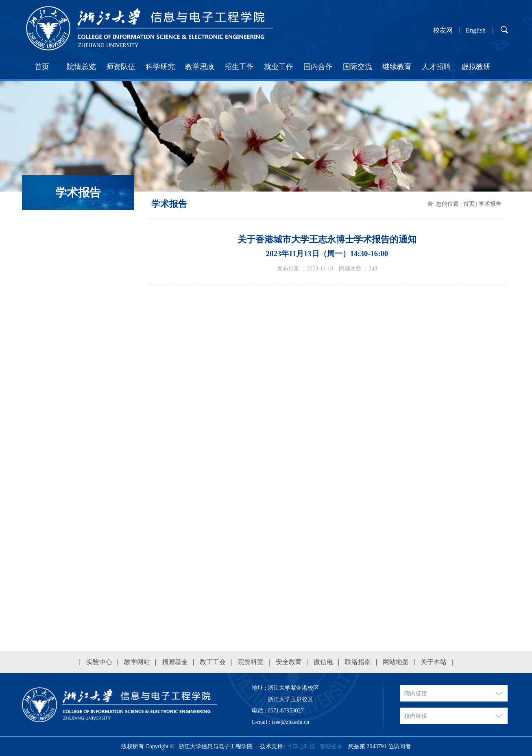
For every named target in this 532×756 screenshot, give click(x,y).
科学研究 (160, 67)
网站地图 (396, 662)
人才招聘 (436, 67)
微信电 (323, 662)
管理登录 (331, 746)
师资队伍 (121, 67)
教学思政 (200, 67)
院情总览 (81, 67)
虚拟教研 (476, 67)
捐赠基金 (175, 662)
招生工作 (239, 67)
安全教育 (289, 662)
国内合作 (318, 67)
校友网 (443, 31)
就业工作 (279, 67)
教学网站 (137, 662)
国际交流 (358, 67)
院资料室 (251, 662)
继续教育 (397, 67)
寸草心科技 (301, 746)
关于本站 (434, 662)
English (476, 31)
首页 (42, 67)
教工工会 (213, 662)
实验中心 (99, 662)
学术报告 (490, 204)
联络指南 (358, 662)
